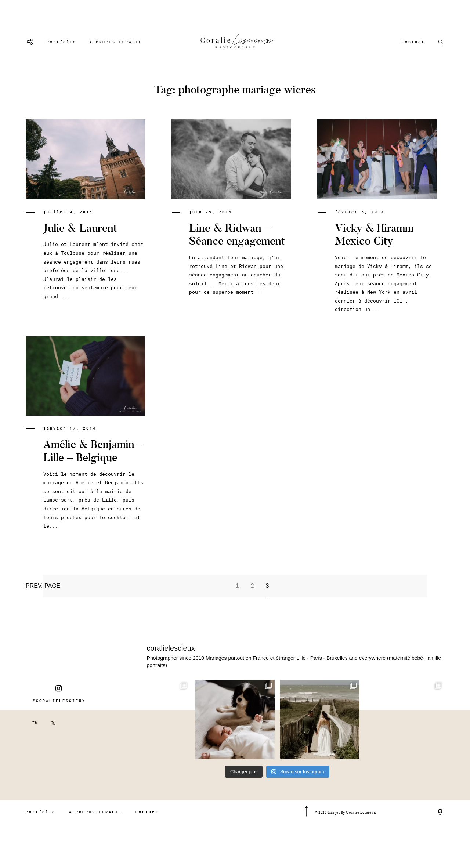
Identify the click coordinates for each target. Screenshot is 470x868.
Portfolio (62, 42)
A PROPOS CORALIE (116, 42)
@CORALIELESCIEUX (59, 706)
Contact (413, 42)
